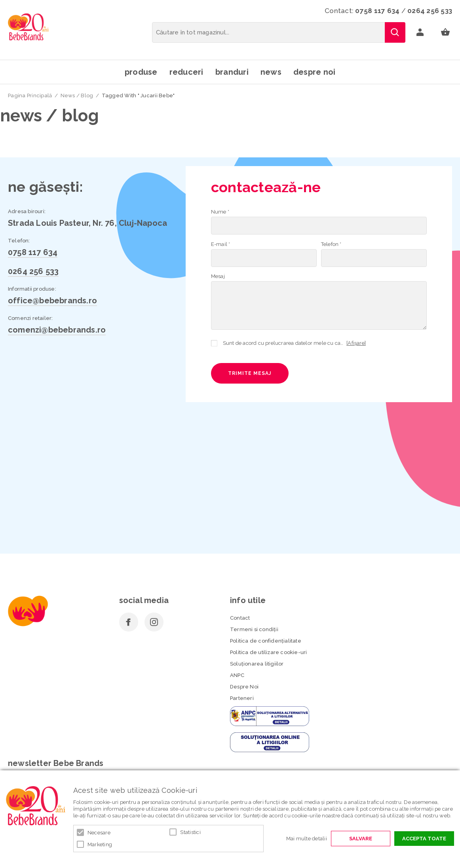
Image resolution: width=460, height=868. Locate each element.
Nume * (220, 212)
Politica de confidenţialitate (266, 641)
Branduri (232, 72)
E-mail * (221, 244)
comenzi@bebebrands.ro (57, 330)
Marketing (100, 844)
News (271, 72)
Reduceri (186, 72)
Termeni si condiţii (254, 629)
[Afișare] (356, 343)
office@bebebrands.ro (52, 301)
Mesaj (218, 276)
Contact (240, 618)
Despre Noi (244, 687)
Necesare (99, 833)
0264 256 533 (430, 11)
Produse (141, 72)
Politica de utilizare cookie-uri (268, 652)
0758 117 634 (377, 11)
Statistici (190, 832)
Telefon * (331, 244)
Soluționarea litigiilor (257, 664)
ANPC (237, 675)
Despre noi (315, 72)
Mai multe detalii (307, 839)
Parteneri (242, 698)
